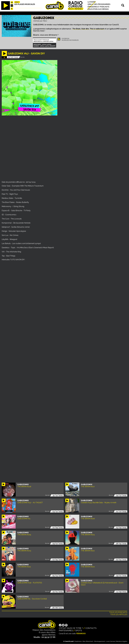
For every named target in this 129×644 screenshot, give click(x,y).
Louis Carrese (110, 641)
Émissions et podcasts (98, 7)
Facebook (65, 39)
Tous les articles (119, 614)
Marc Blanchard (88, 641)
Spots (79, 630)
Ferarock (81, 634)
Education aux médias (98, 9)
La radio (92, 2)
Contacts (91, 628)
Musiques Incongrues (70, 40)
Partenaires (66, 630)
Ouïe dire (85, 29)
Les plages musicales (25, 4)
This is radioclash (97, 29)
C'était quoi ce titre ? (71, 628)
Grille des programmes (99, 4)
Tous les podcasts (118, 612)
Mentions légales (122, 641)
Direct (17, 2)
